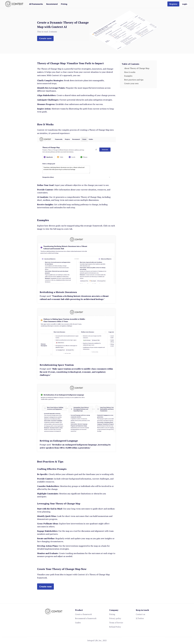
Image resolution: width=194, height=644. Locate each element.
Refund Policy (115, 627)
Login (185, 4)
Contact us (140, 614)
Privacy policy (115, 618)
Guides (78, 623)
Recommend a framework (86, 618)
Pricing (64, 4)
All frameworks (36, 4)
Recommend (52, 4)
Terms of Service (116, 623)
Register (173, 4)
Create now (45, 38)
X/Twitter (140, 618)
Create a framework (83, 614)
